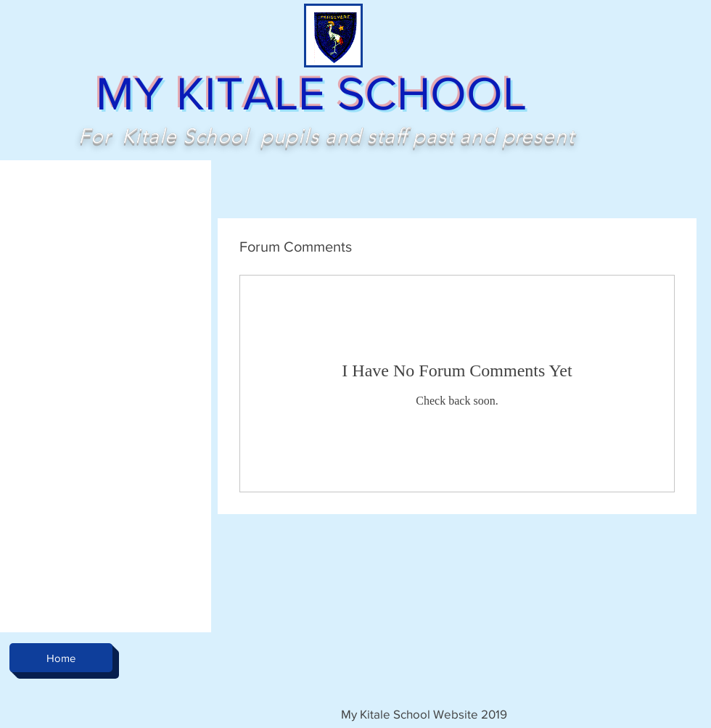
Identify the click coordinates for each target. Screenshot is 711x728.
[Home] (61, 658)
